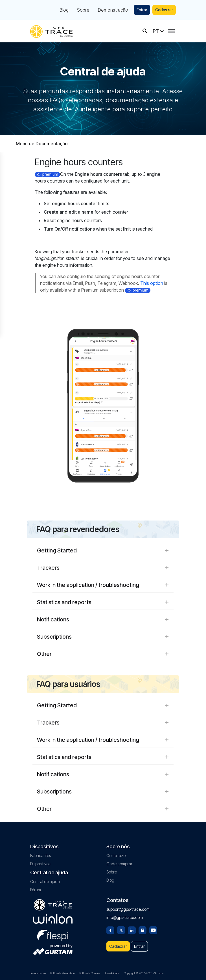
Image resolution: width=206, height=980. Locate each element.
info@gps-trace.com (125, 917)
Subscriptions (103, 637)
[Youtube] (153, 930)
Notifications (103, 619)
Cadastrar (164, 10)
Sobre (83, 10)
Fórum (36, 890)
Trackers (103, 568)
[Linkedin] (132, 930)
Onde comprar (119, 864)
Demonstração (113, 10)
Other (103, 654)
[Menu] (171, 31)
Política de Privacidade (63, 973)
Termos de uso (38, 973)
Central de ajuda (45, 882)
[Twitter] (121, 930)
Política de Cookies (90, 973)
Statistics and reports (103, 602)
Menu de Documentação (42, 144)
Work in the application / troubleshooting (103, 585)
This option (152, 283)
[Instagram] (143, 930)
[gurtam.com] (53, 919)
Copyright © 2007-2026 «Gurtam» (144, 973)
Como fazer (117, 856)
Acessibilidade (112, 973)
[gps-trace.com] (51, 31)
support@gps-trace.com (128, 909)
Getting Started (103, 550)
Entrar (142, 10)
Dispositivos (40, 864)
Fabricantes (40, 856)
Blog (64, 10)
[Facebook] (110, 930)
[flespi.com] (53, 934)
